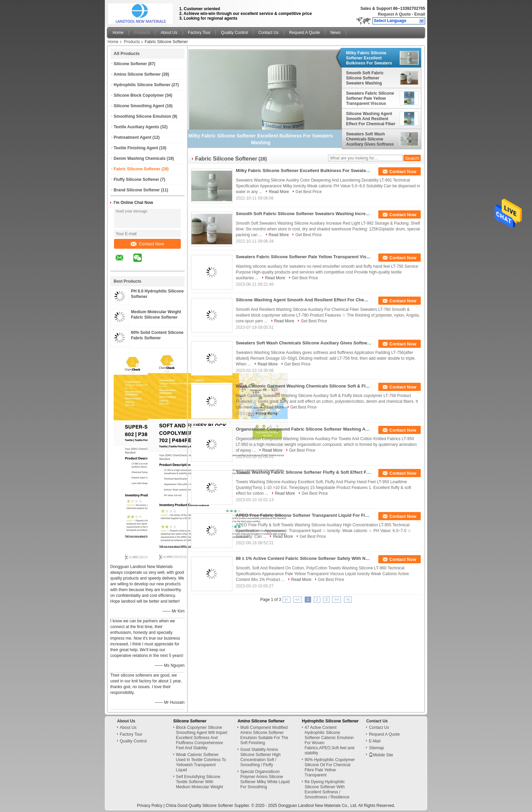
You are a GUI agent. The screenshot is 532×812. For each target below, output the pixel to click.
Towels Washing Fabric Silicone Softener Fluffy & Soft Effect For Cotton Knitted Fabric (304, 472)
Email (420, 14)
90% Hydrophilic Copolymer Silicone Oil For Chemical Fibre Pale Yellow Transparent (330, 767)
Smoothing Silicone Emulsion (142, 116)
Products (142, 33)
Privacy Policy (150, 806)
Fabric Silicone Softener (137, 169)
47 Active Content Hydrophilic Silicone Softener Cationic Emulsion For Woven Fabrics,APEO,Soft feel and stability (330, 740)
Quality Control (234, 33)
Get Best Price (309, 192)
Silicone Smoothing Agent (139, 106)
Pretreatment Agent (132, 137)
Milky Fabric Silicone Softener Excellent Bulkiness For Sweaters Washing (369, 58)
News (336, 33)
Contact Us (269, 33)
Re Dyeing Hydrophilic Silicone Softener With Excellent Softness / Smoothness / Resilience (327, 789)
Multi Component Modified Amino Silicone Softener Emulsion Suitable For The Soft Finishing (264, 735)
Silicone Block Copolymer (139, 95)
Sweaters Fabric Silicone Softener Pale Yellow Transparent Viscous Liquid (370, 98)
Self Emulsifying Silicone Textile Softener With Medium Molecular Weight (200, 782)
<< (298, 600)
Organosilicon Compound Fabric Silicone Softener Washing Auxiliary (304, 429)
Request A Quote (394, 14)
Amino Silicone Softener (137, 74)
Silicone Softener (130, 64)
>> (337, 600)
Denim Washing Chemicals (140, 158)
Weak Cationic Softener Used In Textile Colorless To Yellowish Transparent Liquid (201, 762)
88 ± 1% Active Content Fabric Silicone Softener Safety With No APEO (304, 558)
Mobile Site (381, 755)
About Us (169, 33)
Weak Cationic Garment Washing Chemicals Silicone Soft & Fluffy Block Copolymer (304, 386)
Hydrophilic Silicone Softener (142, 85)
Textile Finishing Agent (136, 148)
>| (348, 600)
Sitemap (376, 748)
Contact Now (147, 244)
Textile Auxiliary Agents (136, 127)
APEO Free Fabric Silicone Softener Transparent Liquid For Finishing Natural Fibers (304, 515)
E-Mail (375, 741)
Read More (279, 192)
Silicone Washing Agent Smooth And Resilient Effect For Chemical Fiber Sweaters (371, 119)
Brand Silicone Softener (137, 190)
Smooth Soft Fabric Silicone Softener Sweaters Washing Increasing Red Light (366, 78)
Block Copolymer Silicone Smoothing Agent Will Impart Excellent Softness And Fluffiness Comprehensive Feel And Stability (202, 738)
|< (286, 600)
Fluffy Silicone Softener (136, 180)
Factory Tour (199, 33)
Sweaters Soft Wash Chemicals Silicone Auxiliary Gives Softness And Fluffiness (370, 139)
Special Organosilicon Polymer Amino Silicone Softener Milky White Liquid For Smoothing (265, 779)
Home (118, 33)
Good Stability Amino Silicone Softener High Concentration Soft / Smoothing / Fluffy (260, 757)
